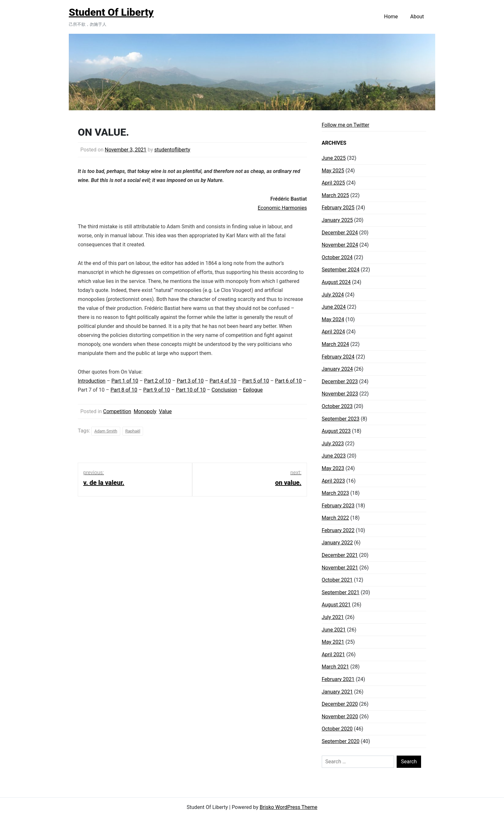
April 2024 (333, 332)
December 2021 (340, 555)
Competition (117, 411)
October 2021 (337, 580)
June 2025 (334, 158)
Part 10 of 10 (191, 390)
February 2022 (338, 530)
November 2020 (340, 717)
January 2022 (337, 543)
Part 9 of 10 (157, 390)
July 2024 (333, 295)
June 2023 (334, 456)
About (417, 17)
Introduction (92, 381)
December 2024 (340, 233)
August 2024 (336, 282)
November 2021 (340, 568)
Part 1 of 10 (125, 381)
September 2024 (341, 270)
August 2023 (336, 431)
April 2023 (333, 481)
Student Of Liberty (111, 12)
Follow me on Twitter (346, 125)
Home (391, 17)
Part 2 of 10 (157, 381)
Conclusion (224, 390)
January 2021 (337, 692)
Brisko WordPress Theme (289, 807)
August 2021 (336, 605)
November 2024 (340, 245)
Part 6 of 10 (288, 381)
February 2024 (338, 357)
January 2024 (337, 369)
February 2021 (338, 679)
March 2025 (335, 195)
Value (166, 411)
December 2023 (340, 381)
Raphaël (133, 431)
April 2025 (333, 183)
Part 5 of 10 (256, 381)
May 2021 (333, 642)
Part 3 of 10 (190, 381)
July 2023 (333, 444)
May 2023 (333, 468)
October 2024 (337, 257)
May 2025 (333, 171)
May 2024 (333, 319)
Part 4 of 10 (223, 381)
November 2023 (340, 394)
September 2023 (341, 419)
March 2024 (335, 344)
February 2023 (338, 506)
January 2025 (337, 220)
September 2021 (341, 592)
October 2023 (337, 406)
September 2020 (341, 741)
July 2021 (333, 617)
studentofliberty (172, 150)
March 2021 (335, 667)
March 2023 (335, 493)
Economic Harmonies (282, 208)
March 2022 (335, 518)
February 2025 (338, 208)
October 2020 (337, 729)
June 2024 (334, 307)
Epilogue (253, 390)
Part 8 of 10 (124, 390)
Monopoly (145, 411)
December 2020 (340, 704)
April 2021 (333, 654)
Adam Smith (106, 431)
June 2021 (334, 630)
